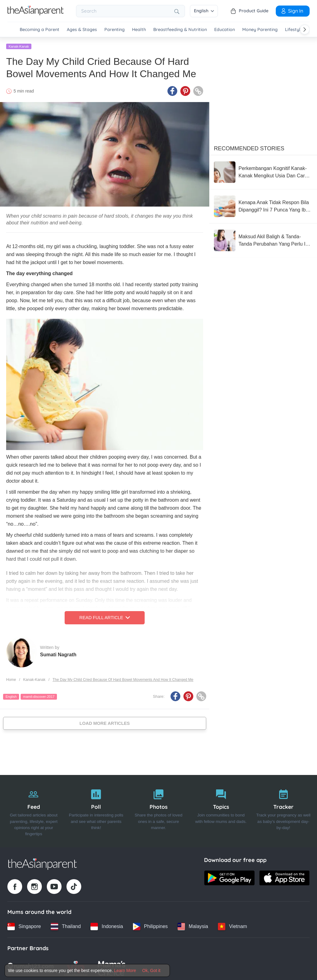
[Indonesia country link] (107, 925)
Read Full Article (105, 617)
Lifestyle (294, 30)
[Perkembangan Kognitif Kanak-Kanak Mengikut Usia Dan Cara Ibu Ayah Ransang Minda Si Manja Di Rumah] (263, 171)
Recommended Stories (249, 147)
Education (225, 30)
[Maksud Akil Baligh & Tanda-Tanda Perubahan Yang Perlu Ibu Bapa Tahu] (263, 239)
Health (139, 30)
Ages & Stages (82, 30)
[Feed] (34, 810)
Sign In (292, 11)
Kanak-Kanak (19, 45)
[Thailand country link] (66, 925)
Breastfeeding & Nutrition (180, 30)
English (204, 11)
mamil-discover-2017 (39, 696)
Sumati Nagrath (58, 653)
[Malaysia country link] (193, 925)
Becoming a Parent (40, 30)
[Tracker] (283, 810)
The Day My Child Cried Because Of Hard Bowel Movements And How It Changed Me (123, 678)
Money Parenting (260, 30)
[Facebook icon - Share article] (172, 90)
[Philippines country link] (150, 925)
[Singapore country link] (24, 925)
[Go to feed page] (36, 14)
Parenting (114, 30)
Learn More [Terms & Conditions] (125, 970)
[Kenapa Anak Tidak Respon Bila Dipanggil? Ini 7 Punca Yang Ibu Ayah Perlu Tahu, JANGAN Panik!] (263, 205)
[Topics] (221, 810)
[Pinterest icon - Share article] (185, 90)
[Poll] (96, 810)
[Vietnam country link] (232, 925)
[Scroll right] (305, 30)
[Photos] (159, 810)
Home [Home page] (11, 678)
